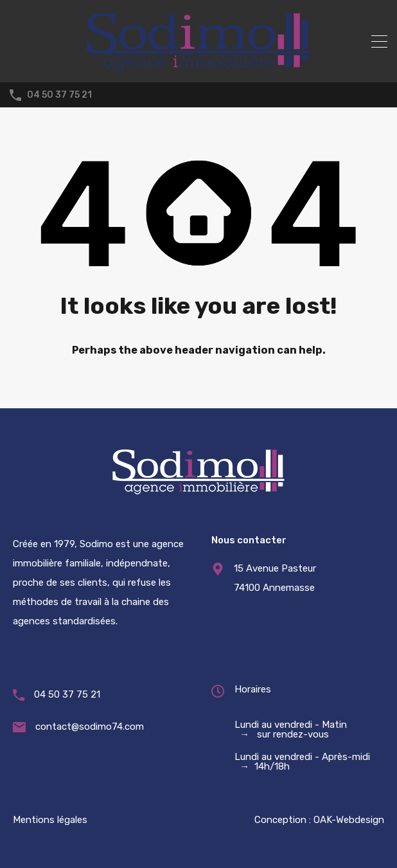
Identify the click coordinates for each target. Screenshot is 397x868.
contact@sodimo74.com (90, 727)
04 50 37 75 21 (59, 95)
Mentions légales (50, 820)
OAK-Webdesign (349, 820)
